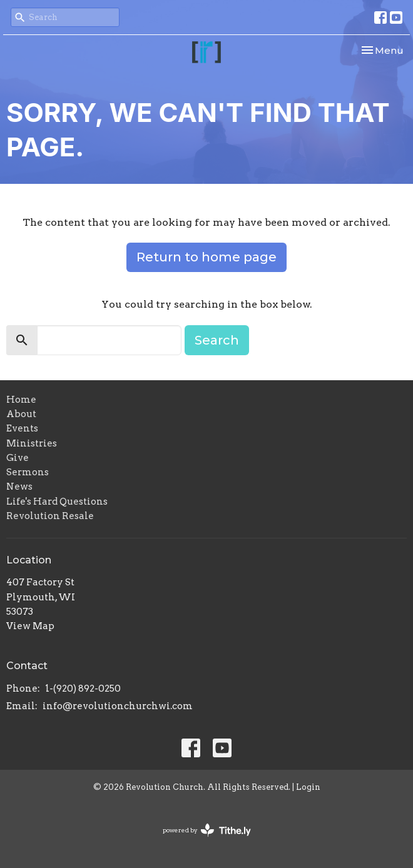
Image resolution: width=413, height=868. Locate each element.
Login (308, 787)
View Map (30, 626)
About (21, 414)
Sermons (28, 472)
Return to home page (206, 257)
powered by (207, 830)
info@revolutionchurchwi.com (118, 706)
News (19, 487)
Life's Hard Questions (57, 502)
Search (217, 340)
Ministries (32, 443)
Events (22, 428)
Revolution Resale (50, 516)
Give (18, 458)
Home (21, 400)
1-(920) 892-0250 (83, 689)
